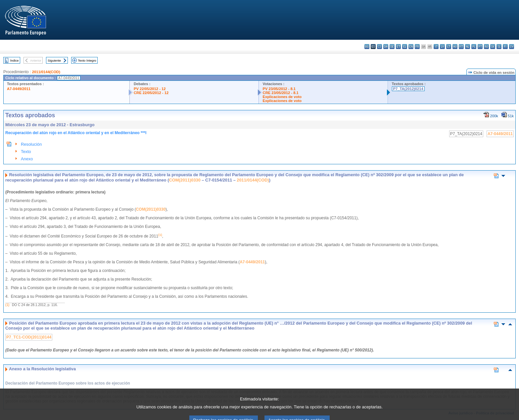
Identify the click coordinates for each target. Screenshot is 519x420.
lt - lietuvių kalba (449, 47)
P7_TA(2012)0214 (408, 89)
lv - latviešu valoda (442, 47)
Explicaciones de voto (282, 97)
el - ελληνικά (405, 47)
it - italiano (436, 47)
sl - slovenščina (499, 47)
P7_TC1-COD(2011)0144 (29, 337)
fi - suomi (505, 47)
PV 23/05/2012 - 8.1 (279, 89)
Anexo (27, 159)
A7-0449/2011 (19, 89)
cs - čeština (379, 47)
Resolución (31, 144)
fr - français (417, 47)
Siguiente (54, 60)
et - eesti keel (398, 47)
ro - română (486, 47)
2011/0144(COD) (46, 72)
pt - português (480, 47)
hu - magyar (455, 47)
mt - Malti (461, 47)
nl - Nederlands (468, 47)
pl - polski (474, 47)
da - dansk (386, 47)
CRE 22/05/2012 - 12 (151, 93)
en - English (411, 47)
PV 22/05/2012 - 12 (150, 89)
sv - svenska (512, 47)
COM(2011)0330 (185, 180)
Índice (15, 60)
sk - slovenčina (493, 47)
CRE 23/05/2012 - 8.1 (281, 93)
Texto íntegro (87, 60)
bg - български (367, 47)
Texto (26, 152)
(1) (7, 305)
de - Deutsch (392, 47)
